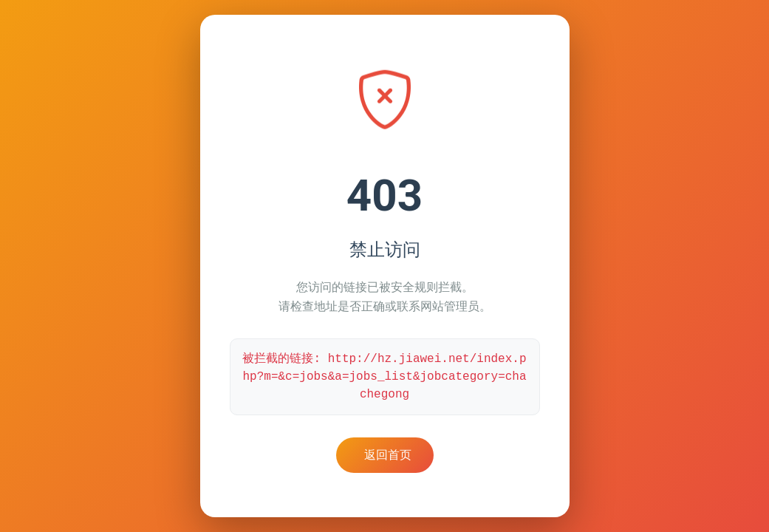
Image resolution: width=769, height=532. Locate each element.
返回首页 (388, 455)
